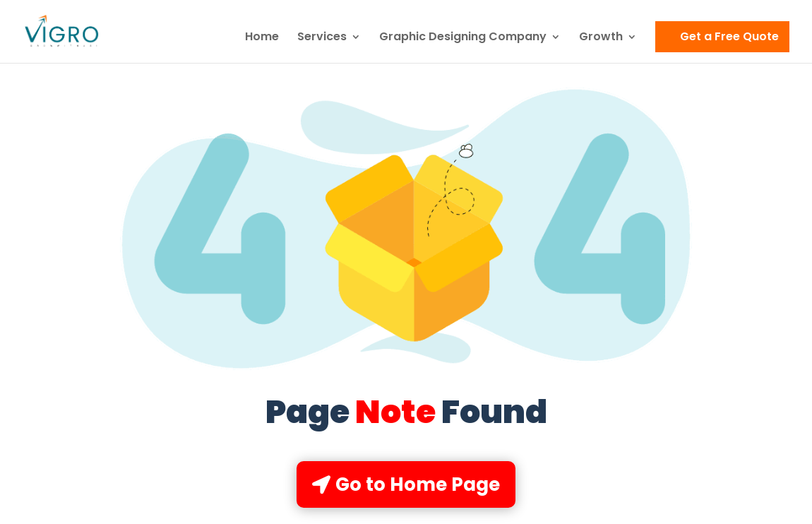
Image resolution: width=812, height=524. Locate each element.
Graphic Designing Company (463, 38)
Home (262, 38)
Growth (601, 38)
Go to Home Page (418, 484)
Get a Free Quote (729, 36)
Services (322, 38)
